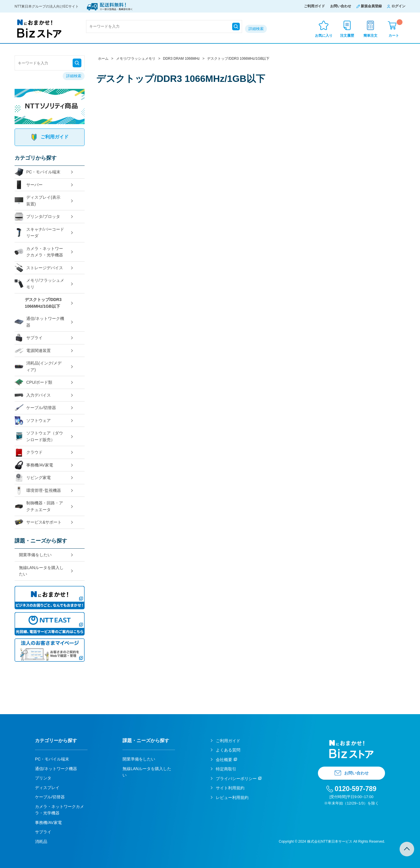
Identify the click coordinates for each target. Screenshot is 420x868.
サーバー (29, 185)
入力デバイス (33, 395)
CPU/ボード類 (33, 382)
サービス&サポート (38, 522)
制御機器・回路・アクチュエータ (39, 506)
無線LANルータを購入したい (41, 571)
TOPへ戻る (407, 849)
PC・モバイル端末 (37, 172)
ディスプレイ (47, 788)
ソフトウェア (33, 421)
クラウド (29, 452)
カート (395, 28)
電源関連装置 (33, 351)
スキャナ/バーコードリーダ (39, 233)
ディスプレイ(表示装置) (37, 201)
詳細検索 (256, 29)
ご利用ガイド (314, 6)
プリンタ (43, 778)
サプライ (29, 338)
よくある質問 (228, 750)
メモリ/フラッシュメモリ (39, 284)
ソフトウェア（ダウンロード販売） (39, 436)
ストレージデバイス (39, 268)
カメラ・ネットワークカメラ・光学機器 (39, 252)
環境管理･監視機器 (38, 491)
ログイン (398, 6)
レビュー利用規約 (232, 797)
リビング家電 (33, 478)
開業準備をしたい (35, 555)
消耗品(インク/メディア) (38, 366)
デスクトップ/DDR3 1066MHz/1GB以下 (43, 303)
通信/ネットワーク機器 (39, 322)
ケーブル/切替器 (35, 408)
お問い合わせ (341, 6)
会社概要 (224, 760)
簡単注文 (370, 36)
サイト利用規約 (230, 788)
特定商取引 (226, 769)
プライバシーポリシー (236, 779)
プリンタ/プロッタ (37, 217)
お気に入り (324, 36)
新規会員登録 (371, 6)
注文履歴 (347, 36)
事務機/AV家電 (34, 465)
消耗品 (41, 841)
